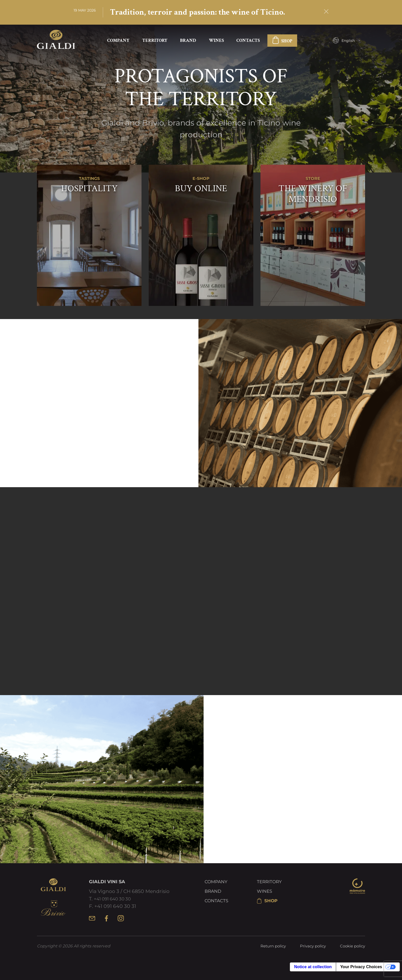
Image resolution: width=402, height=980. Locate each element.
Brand (188, 41)
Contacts (248, 41)
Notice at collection (313, 973)
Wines (216, 41)
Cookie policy (351, 953)
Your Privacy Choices (361, 973)
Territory (155, 41)
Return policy (268, 953)
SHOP (282, 42)
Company (118, 41)
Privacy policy (310, 953)
